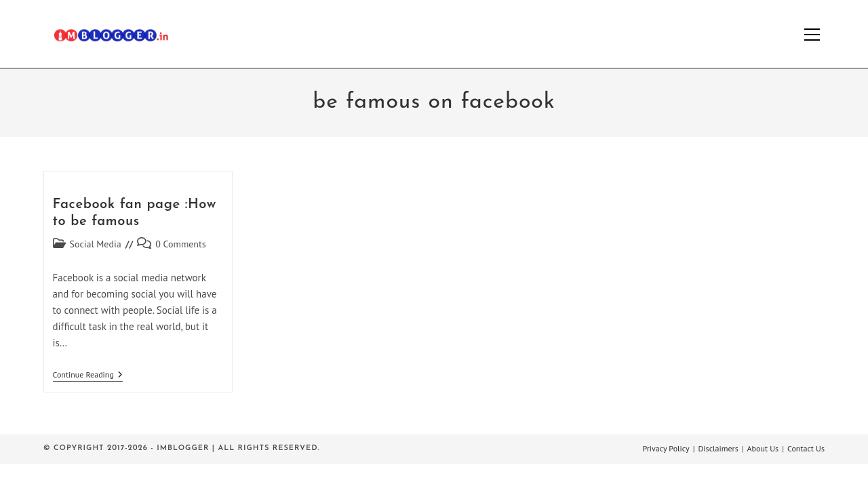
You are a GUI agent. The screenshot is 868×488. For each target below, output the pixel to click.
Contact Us (806, 448)
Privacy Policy (666, 448)
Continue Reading (88, 376)
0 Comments (181, 244)
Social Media (96, 244)
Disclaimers (718, 448)
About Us (763, 448)
